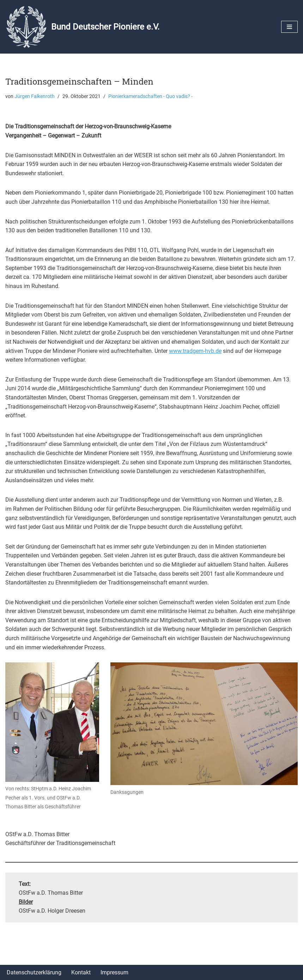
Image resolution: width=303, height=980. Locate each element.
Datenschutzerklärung (34, 972)
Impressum (114, 972)
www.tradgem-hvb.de (195, 351)
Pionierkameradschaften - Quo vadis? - (150, 96)
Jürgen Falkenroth (35, 96)
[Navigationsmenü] (289, 27)
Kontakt (81, 972)
